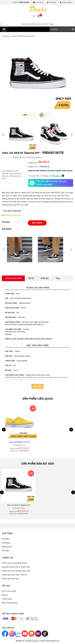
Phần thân (11, 361)
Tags (58, 278)
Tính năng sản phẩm (15, 375)
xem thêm (48, 184)
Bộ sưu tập (11, 313)
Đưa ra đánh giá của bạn (32, 157)
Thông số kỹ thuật (13, 278)
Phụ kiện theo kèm (14, 329)
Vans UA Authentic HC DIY (20, 442)
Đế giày (9, 370)
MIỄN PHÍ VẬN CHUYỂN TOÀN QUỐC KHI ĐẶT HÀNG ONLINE (29, 339)
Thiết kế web (44, 641)
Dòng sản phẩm (13, 308)
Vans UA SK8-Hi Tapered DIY (23, 36)
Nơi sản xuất (11, 317)
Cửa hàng (39, 2)
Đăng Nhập (66, 2)
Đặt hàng (37, 223)
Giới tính (10, 351)
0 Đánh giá (17, 157)
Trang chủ (6, 36)
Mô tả (31, 278)
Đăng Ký (52, 2)
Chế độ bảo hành (13, 322)
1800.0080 (24, 2)
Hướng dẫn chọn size (11, 215)
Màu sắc (9, 356)
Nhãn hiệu (10, 294)
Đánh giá (45, 278)
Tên (7, 298)
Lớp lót (9, 366)
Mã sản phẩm (12, 303)
